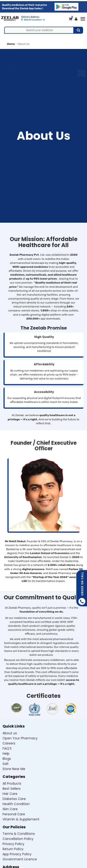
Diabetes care (14, 799)
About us (10, 733)
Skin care (10, 809)
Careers (9, 743)
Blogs (7, 759)
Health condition (16, 804)
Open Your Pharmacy (20, 738)
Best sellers (12, 789)
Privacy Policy (13, 844)
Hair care (10, 794)
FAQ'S (7, 748)
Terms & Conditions (19, 834)
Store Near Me (14, 769)
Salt (6, 764)
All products (12, 783)
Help (6, 754)
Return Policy (13, 849)
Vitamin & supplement (21, 819)
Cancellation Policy (18, 839)
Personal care (14, 814)
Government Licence (20, 859)
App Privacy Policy (17, 854)
